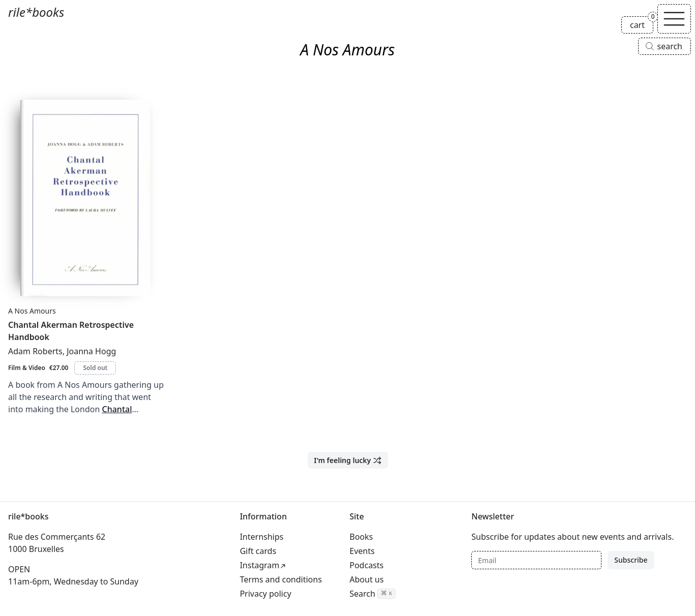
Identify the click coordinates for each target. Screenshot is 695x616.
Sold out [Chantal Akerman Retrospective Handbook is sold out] (95, 368)
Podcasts (367, 565)
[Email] (536, 560)
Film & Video (27, 368)
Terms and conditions (281, 579)
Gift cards (258, 551)
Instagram (260, 565)
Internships (262, 537)
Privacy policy (266, 594)
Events (362, 551)
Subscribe (631, 560)
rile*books (36, 12)
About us (367, 579)
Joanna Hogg (91, 351)
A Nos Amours (32, 311)
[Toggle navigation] (674, 19)
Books (361, 537)
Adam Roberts (35, 351)
